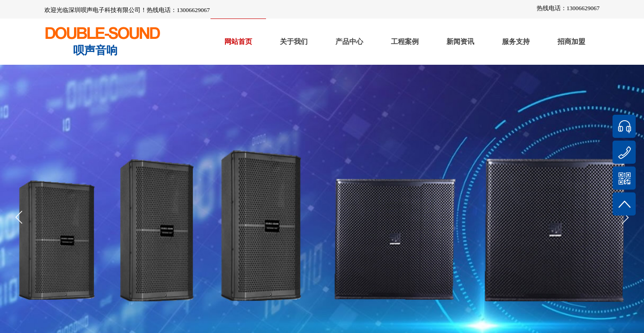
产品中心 (349, 42)
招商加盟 (571, 42)
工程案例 (405, 42)
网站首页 (238, 42)
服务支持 (516, 42)
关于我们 (294, 42)
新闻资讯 (460, 42)
